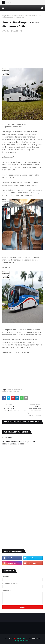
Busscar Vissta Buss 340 (22, 16)
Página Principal (8, 16)
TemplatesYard (23, 639)
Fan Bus (7, 31)
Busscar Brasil (19, 390)
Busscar (10, 390)
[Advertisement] (22, 51)
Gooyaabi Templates (22, 641)
